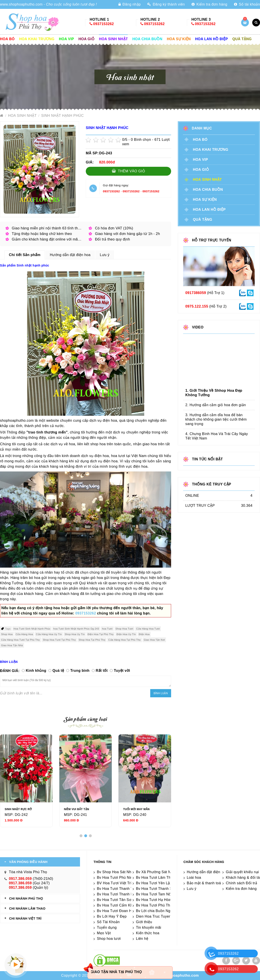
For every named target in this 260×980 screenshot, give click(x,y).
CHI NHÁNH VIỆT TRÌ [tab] (25, 918)
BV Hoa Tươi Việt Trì (114, 883)
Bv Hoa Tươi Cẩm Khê (116, 905)
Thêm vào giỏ (129, 171)
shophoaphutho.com (181, 975)
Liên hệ (142, 939)
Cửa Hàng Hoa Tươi (148, 629)
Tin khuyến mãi (149, 927)
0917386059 (196, 293)
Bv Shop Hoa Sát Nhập (116, 872)
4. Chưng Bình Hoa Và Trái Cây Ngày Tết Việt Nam (217, 436)
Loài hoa (194, 878)
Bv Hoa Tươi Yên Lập (154, 883)
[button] (81, 836)
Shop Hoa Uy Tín (75, 634)
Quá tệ (58, 671)
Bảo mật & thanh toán (205, 883)
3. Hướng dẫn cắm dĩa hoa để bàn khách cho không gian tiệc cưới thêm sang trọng (216, 419)
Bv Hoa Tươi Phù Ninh (116, 878)
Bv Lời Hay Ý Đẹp (112, 916)
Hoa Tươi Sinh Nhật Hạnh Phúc (32, 629)
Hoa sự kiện (179, 39)
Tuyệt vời (122, 671)
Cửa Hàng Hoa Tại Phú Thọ (125, 640)
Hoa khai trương (37, 39)
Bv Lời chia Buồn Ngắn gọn (159, 911)
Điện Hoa (144, 634)
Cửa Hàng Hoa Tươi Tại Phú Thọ (21, 640)
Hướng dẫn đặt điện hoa (207, 872)
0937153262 (103, 24)
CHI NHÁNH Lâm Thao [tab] (27, 908)
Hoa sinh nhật (113, 39)
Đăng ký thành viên (166, 4)
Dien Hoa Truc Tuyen (154, 916)
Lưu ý (192, 889)
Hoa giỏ (86, 39)
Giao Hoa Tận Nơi (154, 640)
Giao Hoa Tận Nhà (12, 645)
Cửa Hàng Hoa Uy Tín (49, 634)
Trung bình (80, 671)
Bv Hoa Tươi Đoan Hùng (117, 911)
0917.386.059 (20, 879)
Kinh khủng (36, 671)
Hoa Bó (7, 39)
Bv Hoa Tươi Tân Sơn (115, 900)
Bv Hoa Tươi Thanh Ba (116, 894)
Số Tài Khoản (108, 922)
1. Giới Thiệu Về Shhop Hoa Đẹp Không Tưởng (214, 393)
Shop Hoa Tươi (124, 629)
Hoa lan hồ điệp (211, 39)
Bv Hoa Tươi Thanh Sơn (156, 889)
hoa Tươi (107, 629)
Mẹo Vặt (104, 933)
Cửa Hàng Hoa (24, 634)
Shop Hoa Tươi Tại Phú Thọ (59, 640)
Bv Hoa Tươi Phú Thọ (154, 905)
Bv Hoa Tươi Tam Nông (156, 894)
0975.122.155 (197, 306)
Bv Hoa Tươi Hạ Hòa (153, 900)
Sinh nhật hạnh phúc (62, 116)
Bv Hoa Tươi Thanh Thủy (118, 889)
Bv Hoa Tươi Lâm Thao (155, 878)
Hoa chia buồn (147, 39)
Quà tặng (242, 39)
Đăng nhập (130, 4)
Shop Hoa (7, 634)
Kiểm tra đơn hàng (209, 4)
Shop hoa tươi (109, 939)
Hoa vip (66, 39)
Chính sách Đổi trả (241, 883)
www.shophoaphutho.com (21, 4)
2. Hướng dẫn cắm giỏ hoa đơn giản (216, 405)
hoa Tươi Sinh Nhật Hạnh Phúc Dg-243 (76, 629)
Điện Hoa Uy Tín (126, 634)
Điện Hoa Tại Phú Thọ (101, 634)
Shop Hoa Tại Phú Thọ (92, 640)
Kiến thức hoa (148, 933)
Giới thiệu (144, 922)
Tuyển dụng (107, 927)
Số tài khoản (247, 4)
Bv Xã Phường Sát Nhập (157, 872)
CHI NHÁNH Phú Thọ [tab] (26, 898)
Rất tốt (102, 671)
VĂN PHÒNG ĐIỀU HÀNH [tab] (28, 862)
